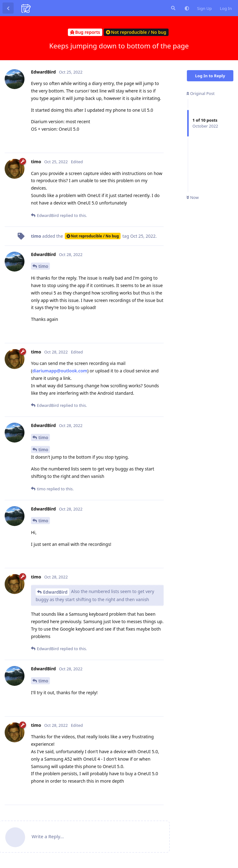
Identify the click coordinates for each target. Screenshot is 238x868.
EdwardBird (55, 592)
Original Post (201, 93)
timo (43, 266)
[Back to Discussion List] (8, 8)
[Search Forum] (173, 8)
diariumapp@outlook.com (60, 371)
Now (193, 197)
